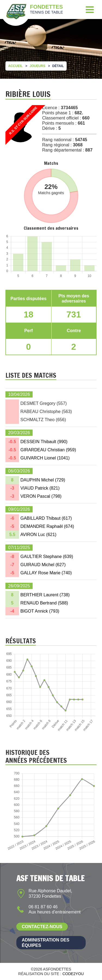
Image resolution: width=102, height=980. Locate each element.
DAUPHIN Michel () (43, 480)
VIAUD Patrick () (40, 488)
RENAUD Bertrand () (44, 603)
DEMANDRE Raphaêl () (47, 526)
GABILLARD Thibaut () (46, 518)
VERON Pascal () (41, 496)
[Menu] (90, 10)
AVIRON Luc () (38, 535)
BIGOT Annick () (40, 611)
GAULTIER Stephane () (47, 557)
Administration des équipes (46, 943)
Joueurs (38, 66)
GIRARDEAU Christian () (48, 450)
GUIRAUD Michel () (43, 565)
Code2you (73, 974)
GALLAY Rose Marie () (46, 573)
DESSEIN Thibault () (44, 442)
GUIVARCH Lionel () (45, 458)
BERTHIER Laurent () (45, 595)
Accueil (15, 66)
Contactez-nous (42, 927)
